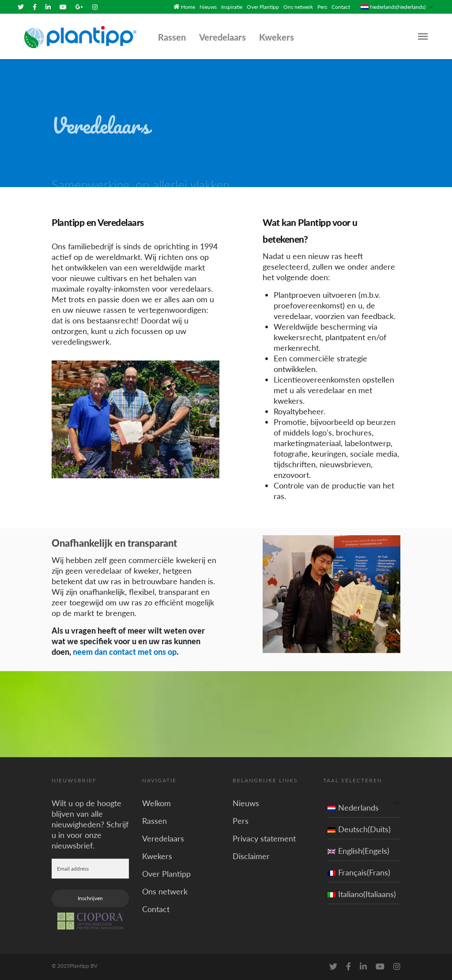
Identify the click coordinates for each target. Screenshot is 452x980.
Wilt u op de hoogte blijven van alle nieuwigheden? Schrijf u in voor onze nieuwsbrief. (90, 824)
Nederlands (353, 807)
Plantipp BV (84, 966)
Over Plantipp (263, 7)
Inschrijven (90, 898)
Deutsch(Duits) (359, 829)
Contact (341, 7)
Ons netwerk (298, 7)
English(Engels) (358, 851)
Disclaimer (251, 856)
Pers (322, 7)
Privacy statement (264, 838)
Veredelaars (222, 37)
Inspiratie (232, 7)
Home (188, 7)
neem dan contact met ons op (125, 652)
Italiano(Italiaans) (362, 894)
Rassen (172, 37)
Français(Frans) (359, 872)
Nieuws (208, 7)
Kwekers (277, 37)
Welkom (156, 803)
